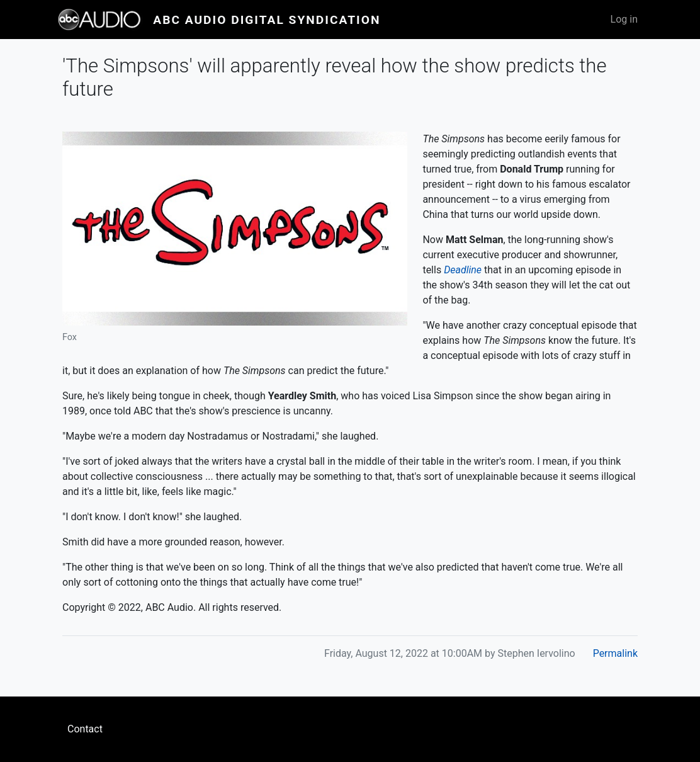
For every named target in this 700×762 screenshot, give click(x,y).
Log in (624, 19)
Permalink (615, 653)
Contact (85, 729)
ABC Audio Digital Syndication (267, 20)
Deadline (463, 270)
